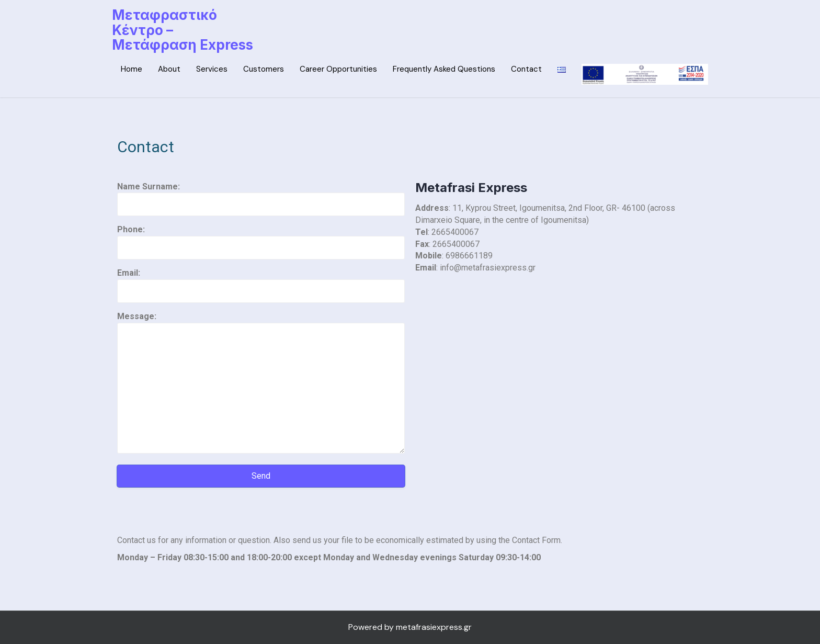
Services (212, 69)
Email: (261, 282)
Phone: (261, 238)
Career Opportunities (338, 69)
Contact (526, 69)
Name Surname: (261, 195)
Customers (264, 69)
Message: (261, 383)
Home (132, 69)
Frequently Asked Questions (444, 69)
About (169, 69)
